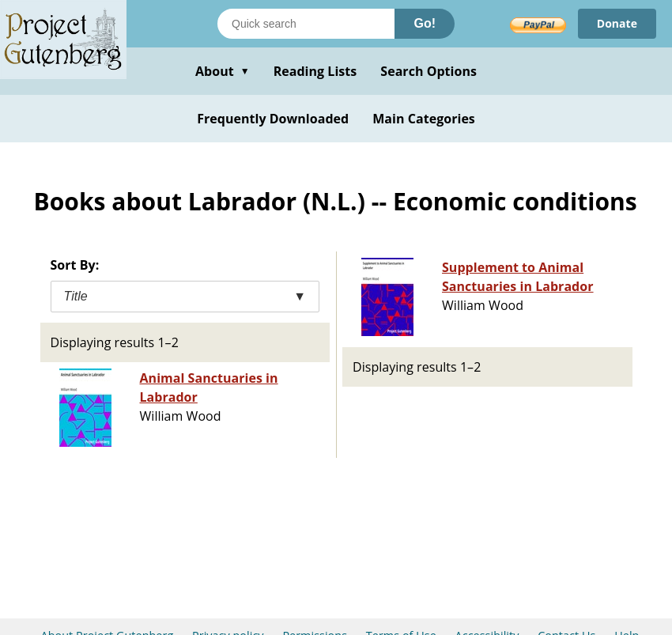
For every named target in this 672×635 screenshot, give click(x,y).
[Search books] (306, 24)
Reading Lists (315, 71)
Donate (617, 23)
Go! (425, 23)
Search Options (428, 71)
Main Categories (424, 119)
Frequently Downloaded (273, 119)
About (223, 71)
